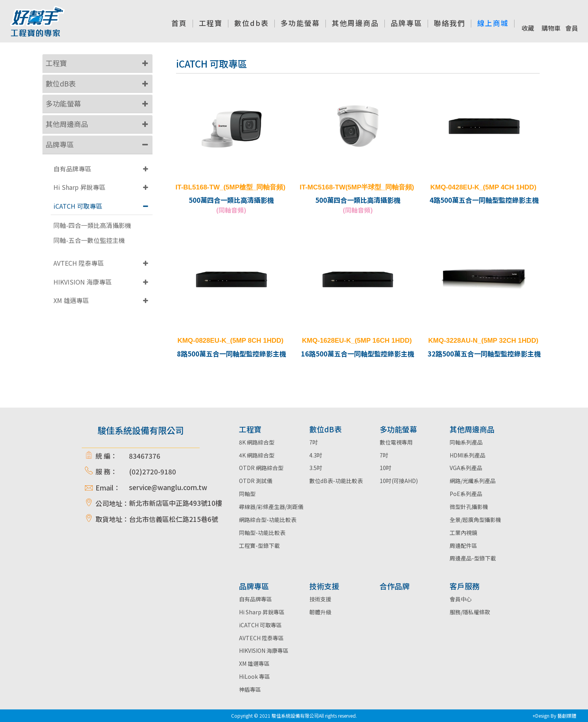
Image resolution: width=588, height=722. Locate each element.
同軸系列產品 (466, 442)
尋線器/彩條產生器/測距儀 (271, 507)
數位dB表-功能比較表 (336, 481)
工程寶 (56, 63)
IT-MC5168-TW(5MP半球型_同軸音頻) (357, 187)
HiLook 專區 (254, 676)
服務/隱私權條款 (470, 612)
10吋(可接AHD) (399, 481)
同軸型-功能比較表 (262, 533)
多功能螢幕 (63, 103)
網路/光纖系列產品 (473, 481)
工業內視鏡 (463, 533)
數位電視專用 (396, 442)
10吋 (386, 468)
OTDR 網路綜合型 (261, 468)
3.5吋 (316, 468)
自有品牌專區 (72, 169)
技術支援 (320, 599)
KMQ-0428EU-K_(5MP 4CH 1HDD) (483, 187)
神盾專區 (250, 689)
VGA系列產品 (466, 468)
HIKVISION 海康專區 (83, 282)
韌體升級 (320, 612)
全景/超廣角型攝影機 (475, 520)
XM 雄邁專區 (71, 300)
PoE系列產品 (466, 494)
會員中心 (461, 599)
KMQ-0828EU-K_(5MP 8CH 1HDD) (230, 341)
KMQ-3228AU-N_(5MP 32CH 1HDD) (483, 341)
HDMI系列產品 (468, 455)
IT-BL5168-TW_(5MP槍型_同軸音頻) (231, 187)
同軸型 (247, 494)
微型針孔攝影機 (469, 507)
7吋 (314, 442)
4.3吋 (316, 455)
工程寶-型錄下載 (259, 546)
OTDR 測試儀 (256, 481)
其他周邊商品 (67, 124)
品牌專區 (60, 144)
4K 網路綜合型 (257, 455)
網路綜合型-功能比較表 (268, 520)
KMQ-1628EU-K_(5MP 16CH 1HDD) (357, 341)
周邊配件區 (463, 546)
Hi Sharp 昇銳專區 (79, 187)
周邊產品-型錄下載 (473, 558)
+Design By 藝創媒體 (554, 716)
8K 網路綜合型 (257, 442)
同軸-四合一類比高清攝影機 (92, 225)
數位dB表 (61, 83)
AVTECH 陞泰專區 (79, 263)
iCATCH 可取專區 (78, 206)
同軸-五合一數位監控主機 (89, 240)
